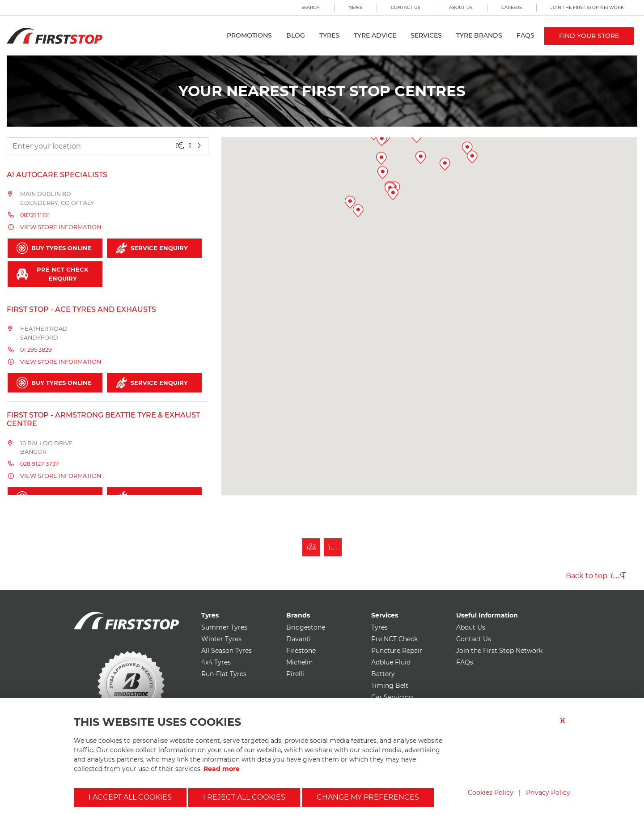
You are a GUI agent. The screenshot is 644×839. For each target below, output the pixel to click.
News (355, 7)
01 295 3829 (36, 350)
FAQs (525, 35)
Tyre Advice (375, 35)
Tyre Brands (479, 35)
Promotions (249, 35)
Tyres (329, 35)
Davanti (299, 639)
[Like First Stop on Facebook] (311, 547)
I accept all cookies (130, 797)
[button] (448, 308)
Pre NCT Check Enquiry (52, 274)
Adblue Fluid (391, 662)
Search (311, 7)
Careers (512, 7)
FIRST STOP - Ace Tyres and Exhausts (81, 309)
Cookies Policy (491, 792)
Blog (296, 35)
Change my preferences (368, 797)
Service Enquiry (152, 248)
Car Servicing (392, 697)
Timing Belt (390, 686)
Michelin (299, 662)
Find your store (589, 36)
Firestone (301, 651)
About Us (461, 7)
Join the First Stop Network (587, 7)
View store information (61, 227)
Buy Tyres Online (54, 248)
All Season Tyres (227, 651)
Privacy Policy (548, 792)
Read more (222, 769)
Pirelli (295, 674)
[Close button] (565, 726)
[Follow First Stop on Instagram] (333, 547)
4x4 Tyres (216, 662)
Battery (383, 674)
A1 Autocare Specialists (57, 175)
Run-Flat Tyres (224, 674)
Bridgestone (306, 627)
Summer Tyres (224, 627)
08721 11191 (35, 215)
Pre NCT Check (394, 639)
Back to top (596, 576)
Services (426, 35)
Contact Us (406, 7)
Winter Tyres (221, 639)
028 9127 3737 (40, 464)
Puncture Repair (397, 651)
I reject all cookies (244, 797)
